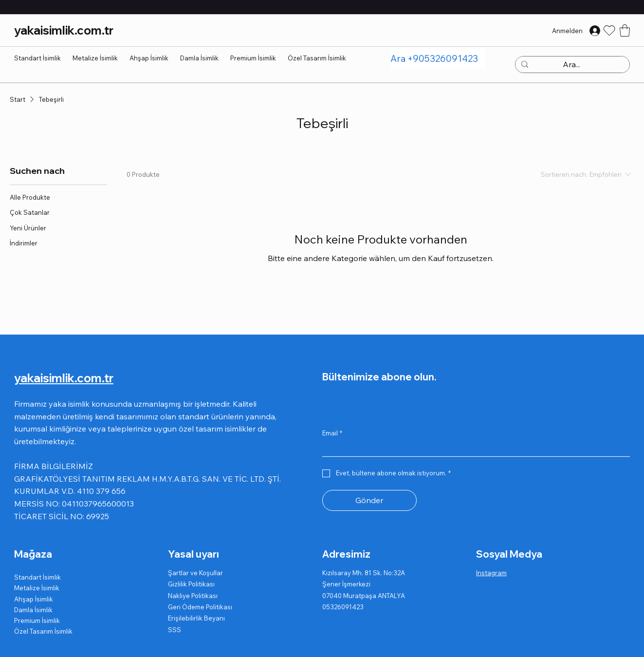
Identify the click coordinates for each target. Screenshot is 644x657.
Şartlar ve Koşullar (195, 573)
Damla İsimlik (33, 610)
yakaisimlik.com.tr (64, 30)
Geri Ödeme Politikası (200, 607)
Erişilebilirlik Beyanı (196, 618)
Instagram (491, 573)
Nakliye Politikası (193, 596)
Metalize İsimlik (37, 588)
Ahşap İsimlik (34, 599)
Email (332, 433)
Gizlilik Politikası (191, 584)
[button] (625, 30)
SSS (175, 630)
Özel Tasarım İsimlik (43, 631)
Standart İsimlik (37, 577)
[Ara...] (571, 65)
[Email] (473, 449)
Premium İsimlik (37, 620)
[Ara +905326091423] (438, 58)
